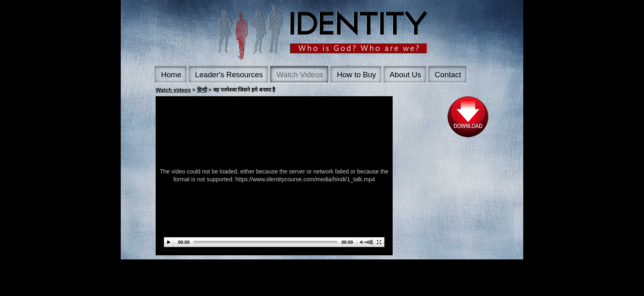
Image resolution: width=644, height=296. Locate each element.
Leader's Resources (229, 75)
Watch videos (173, 90)
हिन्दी (202, 90)
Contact (448, 75)
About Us (406, 75)
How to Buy (356, 75)
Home (171, 75)
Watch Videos (300, 75)
